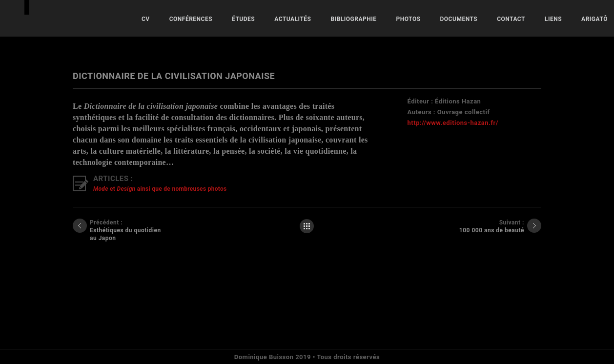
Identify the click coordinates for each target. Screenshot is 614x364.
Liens (553, 19)
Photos (409, 19)
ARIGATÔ (594, 19)
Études (243, 19)
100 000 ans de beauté (492, 230)
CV (146, 19)
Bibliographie (354, 19)
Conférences (191, 19)
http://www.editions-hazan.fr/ (453, 123)
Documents (459, 19)
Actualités (293, 19)
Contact (511, 19)
